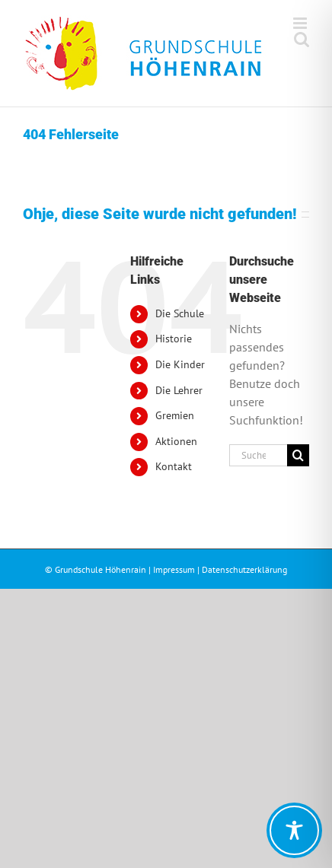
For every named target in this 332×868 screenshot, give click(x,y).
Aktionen (176, 441)
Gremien (175, 415)
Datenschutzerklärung (244, 569)
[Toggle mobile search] (302, 39)
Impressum (174, 569)
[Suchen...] (258, 455)
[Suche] (298, 455)
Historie (174, 339)
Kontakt (174, 466)
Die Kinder (180, 364)
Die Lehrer (179, 390)
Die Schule (180, 313)
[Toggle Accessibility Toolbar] (294, 830)
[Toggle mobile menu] (301, 23)
